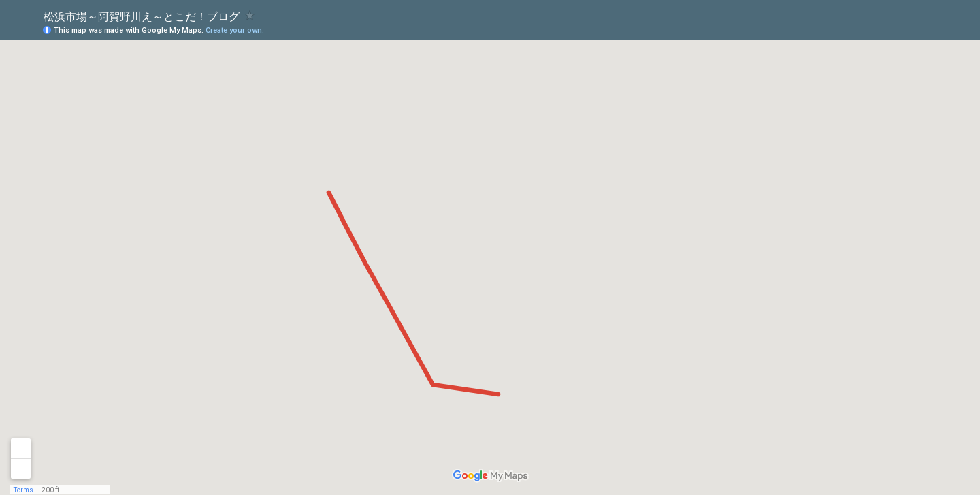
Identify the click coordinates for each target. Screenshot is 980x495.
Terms (23, 490)
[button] (915, 29)
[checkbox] (250, 15)
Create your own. (235, 30)
